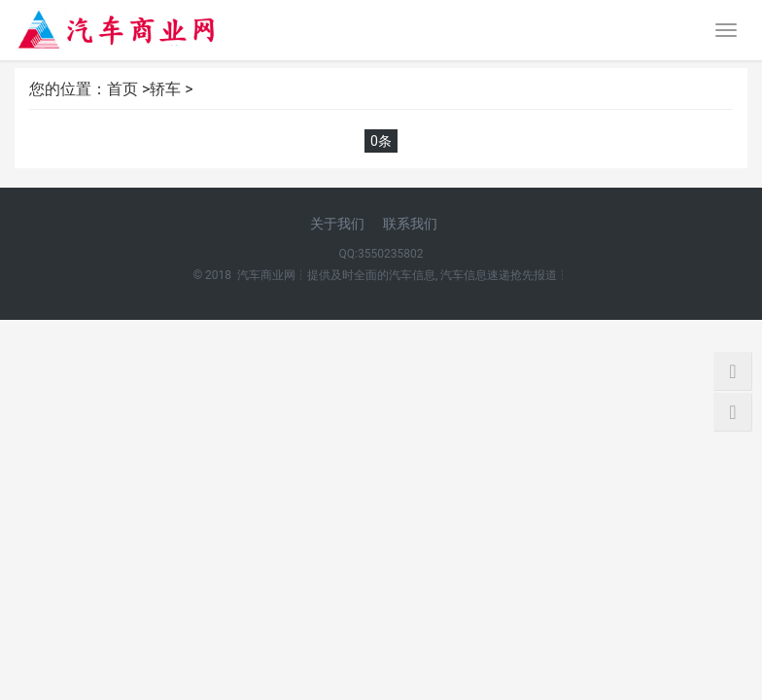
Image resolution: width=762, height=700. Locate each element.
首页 (122, 89)
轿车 (165, 89)
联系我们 (410, 224)
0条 (381, 141)
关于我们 (337, 224)
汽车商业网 (266, 275)
